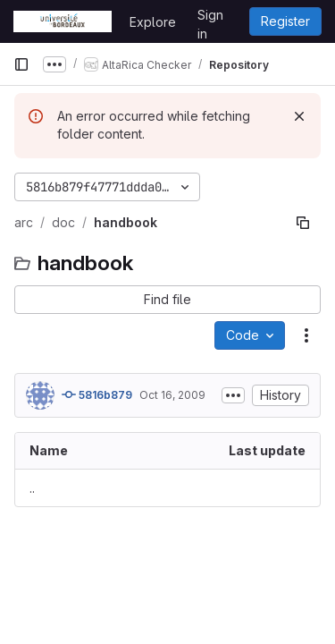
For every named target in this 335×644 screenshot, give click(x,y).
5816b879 (97, 394)
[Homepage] (63, 21)
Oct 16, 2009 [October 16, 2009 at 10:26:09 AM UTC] (172, 395)
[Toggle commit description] (233, 395)
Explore (153, 22)
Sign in (210, 18)
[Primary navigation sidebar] (21, 64)
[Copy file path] (303, 223)
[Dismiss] (299, 116)
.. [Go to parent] (32, 488)
